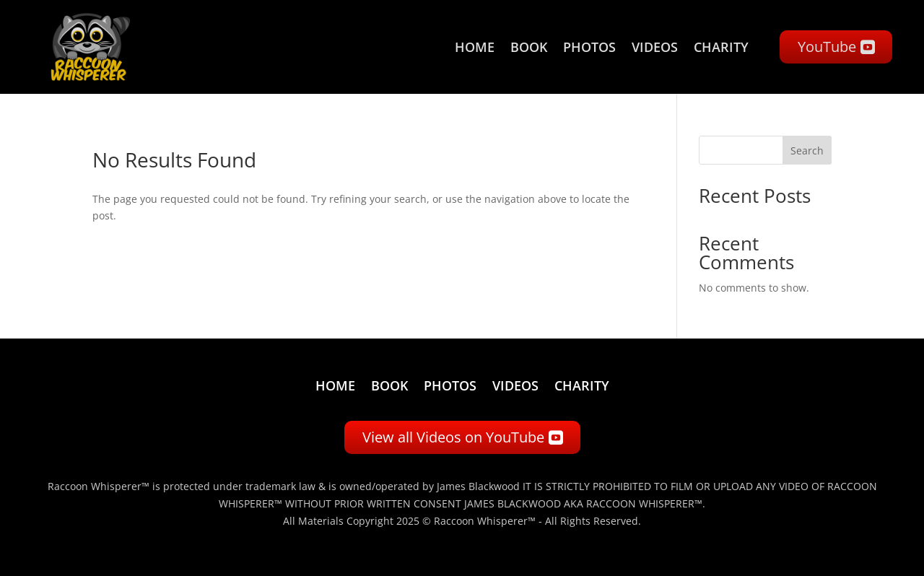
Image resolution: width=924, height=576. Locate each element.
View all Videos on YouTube (453, 437)
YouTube (827, 47)
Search (807, 150)
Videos (655, 47)
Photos (589, 47)
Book (529, 47)
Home (475, 47)
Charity (721, 47)
